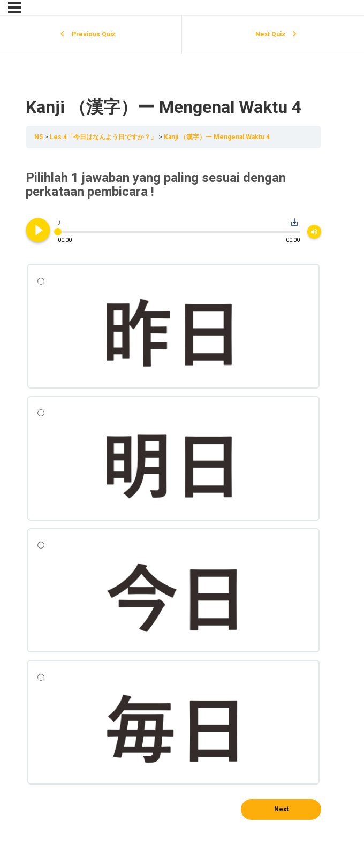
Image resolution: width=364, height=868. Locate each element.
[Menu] (15, 7)
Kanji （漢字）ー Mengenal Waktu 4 (217, 137)
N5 (39, 137)
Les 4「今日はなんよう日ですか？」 (104, 137)
